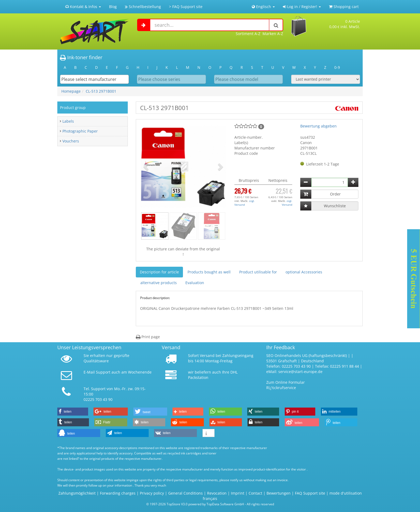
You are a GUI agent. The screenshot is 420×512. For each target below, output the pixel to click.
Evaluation (195, 283)
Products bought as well (209, 272)
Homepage (71, 91)
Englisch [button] (263, 7)
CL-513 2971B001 (101, 91)
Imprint (238, 493)
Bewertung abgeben (318, 126)
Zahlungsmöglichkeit (77, 493)
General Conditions (186, 493)
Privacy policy (152, 493)
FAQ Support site (310, 493)
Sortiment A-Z (248, 34)
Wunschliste (335, 206)
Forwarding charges (118, 493)
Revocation (217, 493)
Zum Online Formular (286, 382)
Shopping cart (344, 7)
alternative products (159, 283)
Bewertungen (279, 493)
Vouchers (71, 141)
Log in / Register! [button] (302, 7)
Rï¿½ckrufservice (281, 388)
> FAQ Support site (186, 7)
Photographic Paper (80, 131)
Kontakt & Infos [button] (83, 7)
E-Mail (89, 372)
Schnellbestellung (143, 7)
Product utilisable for (258, 272)
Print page (148, 337)
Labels (68, 121)
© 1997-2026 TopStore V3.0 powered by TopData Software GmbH (195, 504)
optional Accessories (304, 272)
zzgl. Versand (245, 203)
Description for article (159, 272)
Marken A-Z (273, 34)
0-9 (337, 67)
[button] (147, 167)
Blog (113, 7)
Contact (255, 493)
